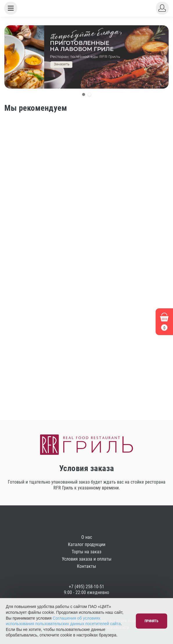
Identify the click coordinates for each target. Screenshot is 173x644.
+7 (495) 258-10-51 (86, 587)
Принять (152, 621)
